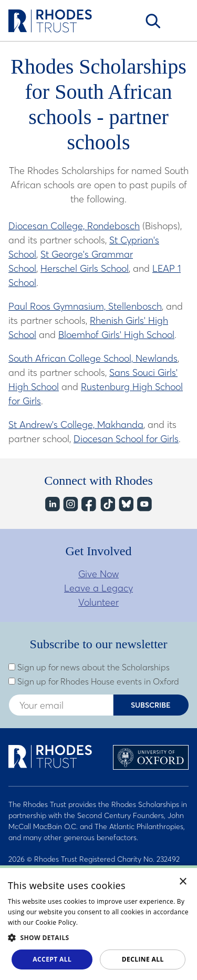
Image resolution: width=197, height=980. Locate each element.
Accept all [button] (52, 959)
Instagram (70, 504)
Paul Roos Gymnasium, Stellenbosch (85, 306)
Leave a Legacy (98, 588)
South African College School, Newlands (93, 358)
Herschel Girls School (85, 268)
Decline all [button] (143, 959)
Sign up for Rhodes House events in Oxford (94, 681)
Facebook (89, 504)
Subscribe (151, 705)
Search (153, 21)
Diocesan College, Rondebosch (74, 226)
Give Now (98, 574)
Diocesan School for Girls (126, 439)
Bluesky (125, 504)
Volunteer (98, 602)
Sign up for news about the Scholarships (89, 667)
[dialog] (98, 923)
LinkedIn (52, 504)
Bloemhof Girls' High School (116, 335)
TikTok (107, 504)
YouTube (144, 504)
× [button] (183, 882)
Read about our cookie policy (125, 922)
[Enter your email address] (61, 705)
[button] (98, 937)
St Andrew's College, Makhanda (76, 425)
